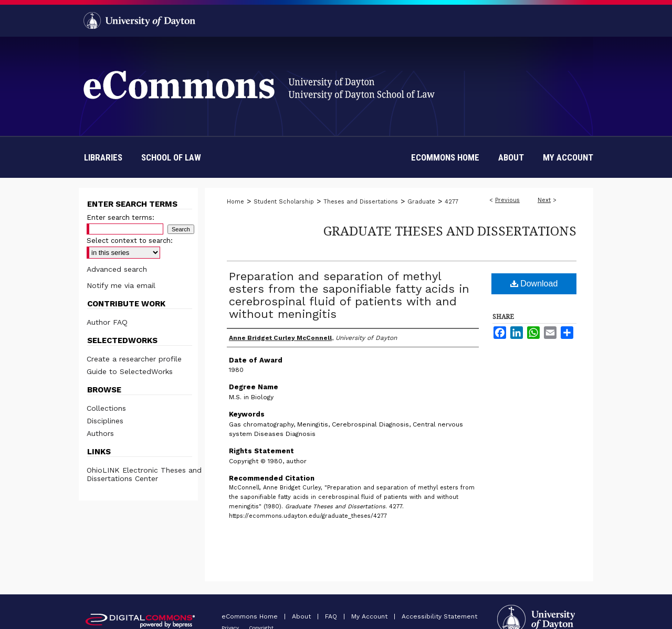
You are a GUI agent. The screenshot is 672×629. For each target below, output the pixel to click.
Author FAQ (107, 322)
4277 (451, 202)
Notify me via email (121, 285)
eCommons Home (251, 616)
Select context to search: (130, 241)
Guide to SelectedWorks (130, 371)
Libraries (103, 157)
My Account (370, 616)
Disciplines (105, 421)
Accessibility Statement (439, 616)
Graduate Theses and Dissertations (450, 231)
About (302, 616)
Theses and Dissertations (361, 202)
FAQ (332, 616)
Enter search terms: (120, 217)
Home (235, 202)
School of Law (171, 157)
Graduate (421, 202)
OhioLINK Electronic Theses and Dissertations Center (144, 474)
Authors (100, 433)
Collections (106, 408)
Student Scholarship (284, 202)
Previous (507, 200)
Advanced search (117, 269)
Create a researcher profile (134, 359)
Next (544, 200)
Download (534, 284)
